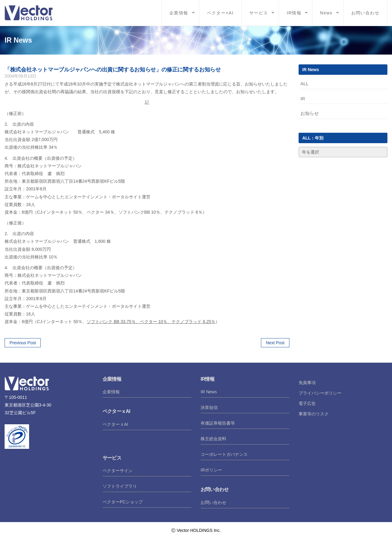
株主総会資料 (213, 439)
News (326, 13)
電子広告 (307, 403)
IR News (209, 392)
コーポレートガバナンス (224, 454)
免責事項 (307, 383)
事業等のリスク (314, 414)
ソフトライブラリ (120, 486)
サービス (259, 13)
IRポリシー (211, 470)
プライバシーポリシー (320, 393)
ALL (305, 84)
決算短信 (209, 407)
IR (303, 99)
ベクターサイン (118, 471)
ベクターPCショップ (123, 502)
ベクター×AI (220, 13)
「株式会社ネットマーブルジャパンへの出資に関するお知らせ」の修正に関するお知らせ (113, 70)
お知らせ (310, 113)
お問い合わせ (365, 13)
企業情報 (179, 13)
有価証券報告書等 (218, 423)
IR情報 (294, 13)
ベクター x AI (115, 424)
